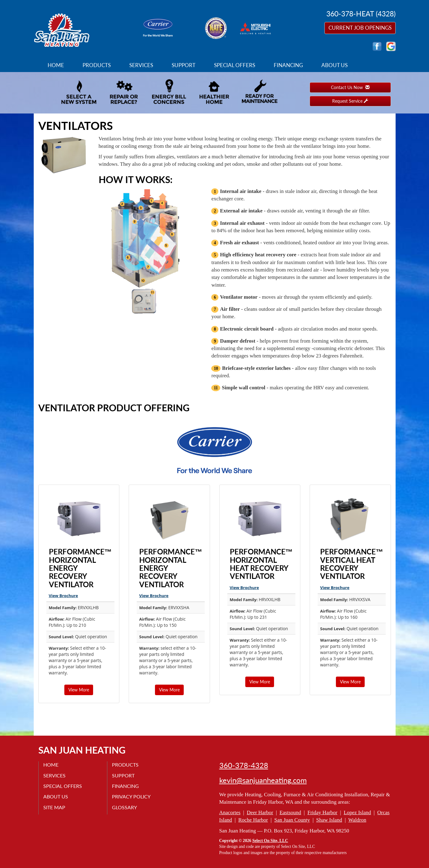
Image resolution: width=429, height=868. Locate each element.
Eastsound (290, 812)
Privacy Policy (131, 796)
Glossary (124, 807)
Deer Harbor (260, 812)
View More (79, 690)
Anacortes (230, 812)
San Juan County (292, 820)
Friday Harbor (322, 812)
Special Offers (235, 65)
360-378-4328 (244, 765)
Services (141, 65)
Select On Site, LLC (270, 841)
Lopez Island (357, 812)
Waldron (357, 820)
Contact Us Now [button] (350, 87)
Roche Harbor (253, 820)
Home (56, 65)
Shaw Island (329, 820)
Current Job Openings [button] (360, 28)
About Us (335, 65)
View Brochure (64, 596)
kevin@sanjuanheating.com (263, 780)
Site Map (54, 807)
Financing (288, 65)
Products (97, 65)
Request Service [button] (350, 101)
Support (184, 65)
